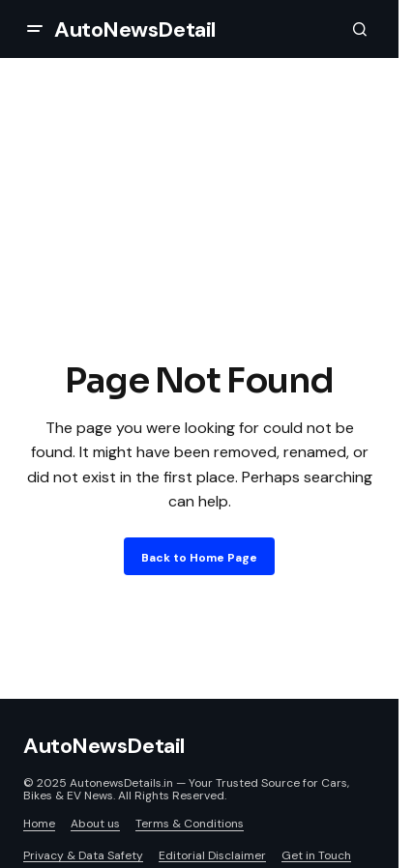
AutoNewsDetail (135, 29)
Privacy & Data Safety (83, 855)
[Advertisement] (206, 249)
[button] (35, 29)
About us (95, 824)
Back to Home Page (199, 558)
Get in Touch (316, 855)
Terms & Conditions (190, 824)
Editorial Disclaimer (212, 855)
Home (39, 824)
